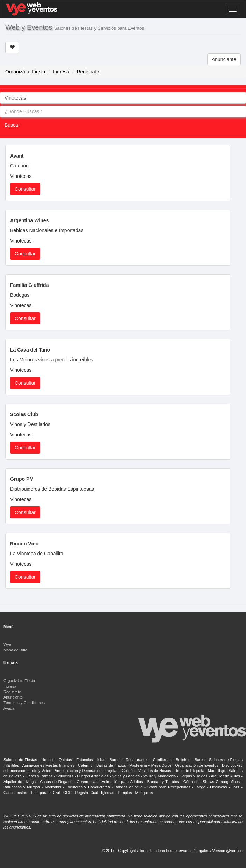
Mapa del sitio (15, 650)
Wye (7, 644)
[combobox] (123, 98)
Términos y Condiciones (24, 703)
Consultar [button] (25, 189)
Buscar (12, 125)
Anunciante (224, 59)
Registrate (88, 72)
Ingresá (61, 72)
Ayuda (9, 708)
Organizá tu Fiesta (25, 72)
